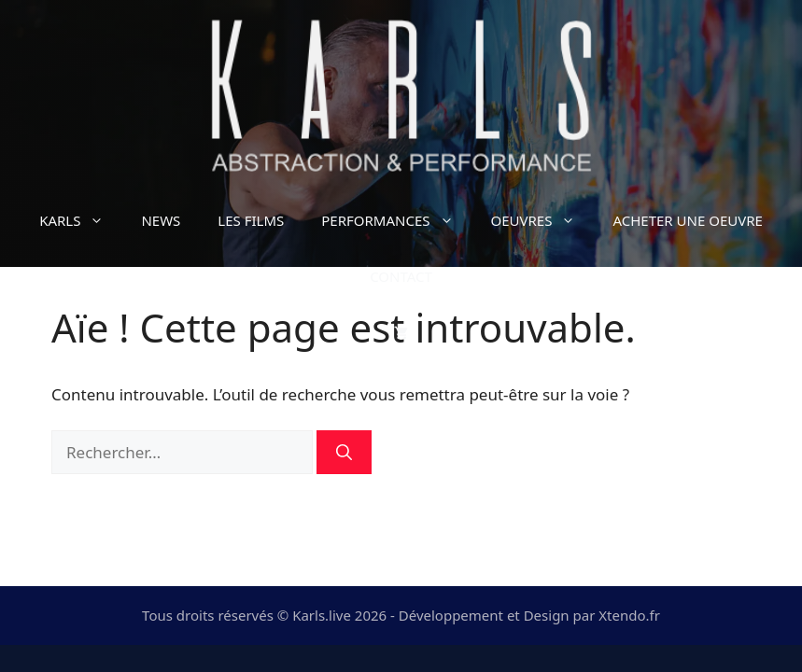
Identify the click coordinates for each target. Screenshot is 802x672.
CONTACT (401, 276)
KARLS (81, 220)
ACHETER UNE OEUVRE (687, 220)
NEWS (161, 220)
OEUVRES (543, 220)
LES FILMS (251, 220)
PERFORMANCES (396, 220)
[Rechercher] (344, 453)
